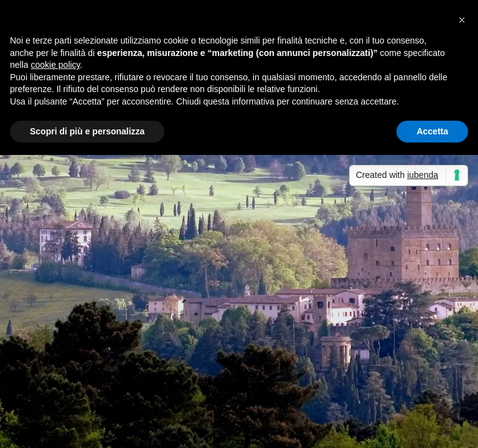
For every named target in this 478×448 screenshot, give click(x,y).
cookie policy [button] (55, 65)
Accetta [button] (432, 131)
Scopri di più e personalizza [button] (87, 131)
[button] (462, 20)
